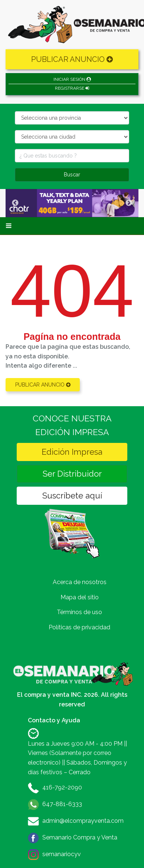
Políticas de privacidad (79, 627)
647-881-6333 (62, 804)
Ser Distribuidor (72, 474)
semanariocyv (62, 854)
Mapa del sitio (80, 597)
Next (129, 203)
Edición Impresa (72, 452)
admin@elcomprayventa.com (83, 821)
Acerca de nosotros (80, 582)
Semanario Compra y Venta (80, 837)
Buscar (72, 175)
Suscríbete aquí (72, 496)
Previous (15, 203)
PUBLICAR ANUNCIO (72, 59)
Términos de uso (79, 612)
